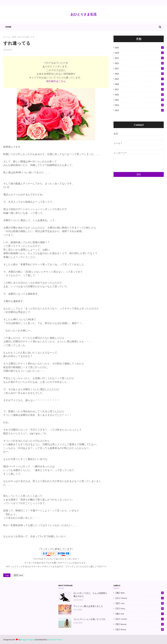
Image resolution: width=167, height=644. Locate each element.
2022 (139, 63)
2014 (139, 105)
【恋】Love (16, 37)
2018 (139, 84)
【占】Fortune (139, 598)
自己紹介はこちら (56, 81)
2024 (139, 53)
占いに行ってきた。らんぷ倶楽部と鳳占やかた (90, 595)
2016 (139, 95)
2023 (139, 58)
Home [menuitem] (8, 27)
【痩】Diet (139, 614)
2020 (139, 74)
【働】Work (139, 593)
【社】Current (139, 619)
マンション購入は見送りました (88, 606)
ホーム (6, 37)
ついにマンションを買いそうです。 (90, 619)
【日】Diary (139, 609)
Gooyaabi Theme (55, 640)
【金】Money (139, 629)
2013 (139, 110)
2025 (139, 48)
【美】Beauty (139, 624)
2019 (139, 79)
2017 (139, 89)
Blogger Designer (28, 640)
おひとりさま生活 (83, 14)
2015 (139, 100)
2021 (139, 69)
